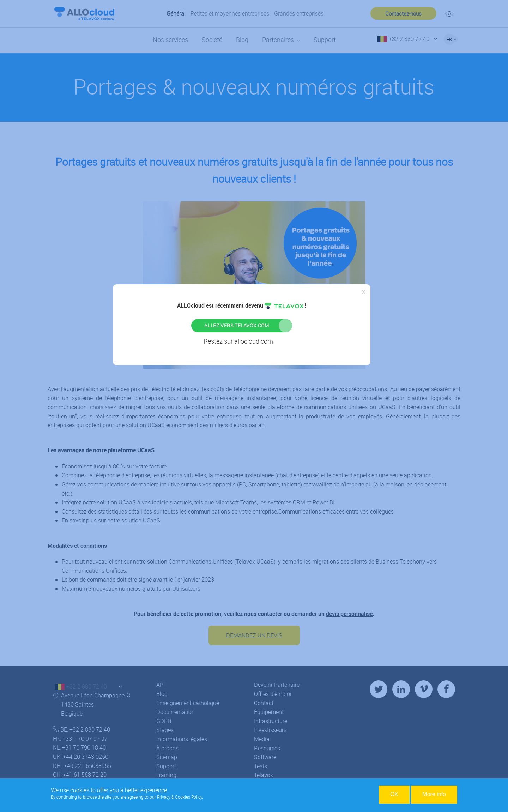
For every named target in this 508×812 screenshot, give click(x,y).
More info (434, 794)
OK (394, 794)
